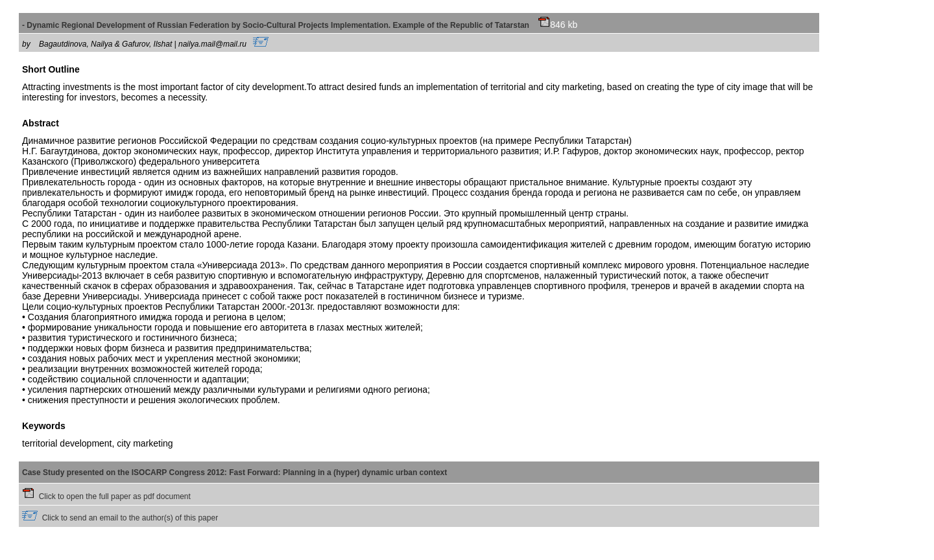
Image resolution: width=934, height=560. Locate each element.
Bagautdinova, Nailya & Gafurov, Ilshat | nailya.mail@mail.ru (154, 44)
